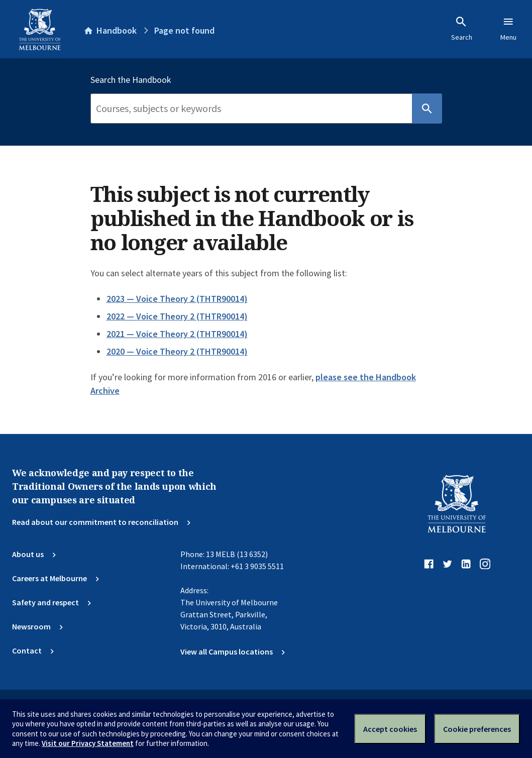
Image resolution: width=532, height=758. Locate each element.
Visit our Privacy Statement (88, 743)
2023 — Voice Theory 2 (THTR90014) (177, 299)
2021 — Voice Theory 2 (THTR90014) (177, 334)
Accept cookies (390, 729)
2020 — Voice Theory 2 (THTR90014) (177, 351)
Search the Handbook (131, 80)
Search (462, 29)
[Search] (251, 109)
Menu (508, 29)
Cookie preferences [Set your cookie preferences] (477, 729)
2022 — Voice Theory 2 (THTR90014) (177, 316)
